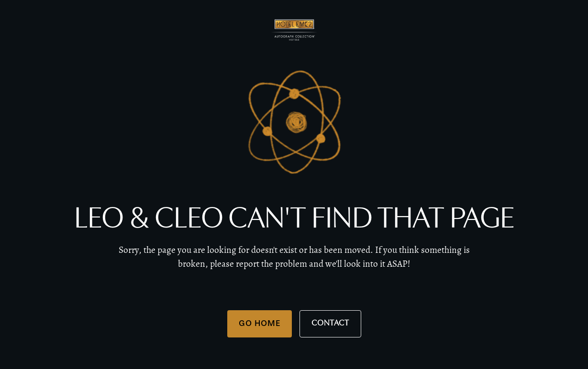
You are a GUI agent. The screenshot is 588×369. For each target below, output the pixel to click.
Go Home (260, 323)
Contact (330, 323)
